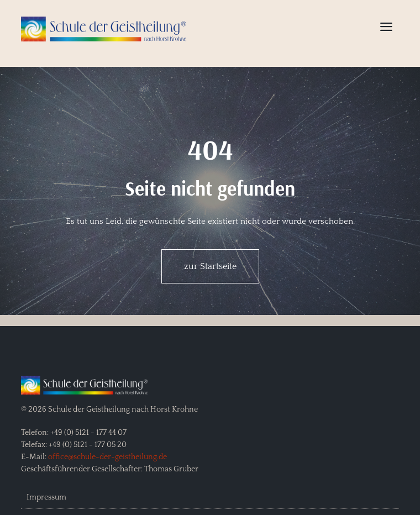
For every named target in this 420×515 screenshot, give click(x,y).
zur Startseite (210, 266)
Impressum (46, 497)
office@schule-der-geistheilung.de (107, 457)
